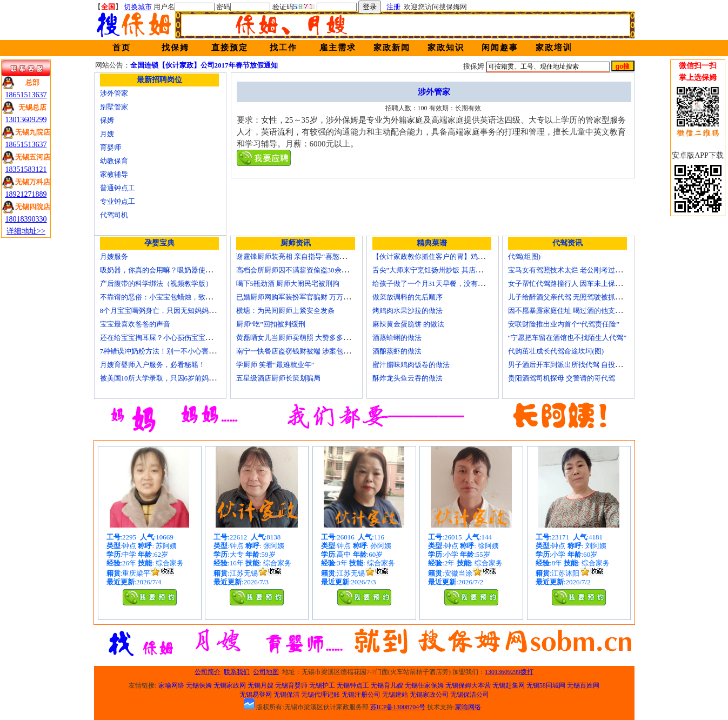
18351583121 (26, 169)
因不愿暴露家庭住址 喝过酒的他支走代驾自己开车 (586, 311)
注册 (393, 7)
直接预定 (230, 48)
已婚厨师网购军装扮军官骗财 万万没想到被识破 (311, 297)
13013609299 (26, 120)
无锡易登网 (256, 695)
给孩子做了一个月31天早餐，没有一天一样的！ (446, 284)
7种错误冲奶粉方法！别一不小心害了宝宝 (165, 351)
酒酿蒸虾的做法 (397, 351)
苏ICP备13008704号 (398, 707)
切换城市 (138, 7)
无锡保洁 (286, 695)
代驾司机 (114, 215)
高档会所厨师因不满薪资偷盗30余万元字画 (303, 270)
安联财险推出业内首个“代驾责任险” (564, 324)
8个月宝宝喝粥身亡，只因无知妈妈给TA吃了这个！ (180, 311)
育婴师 (111, 147)
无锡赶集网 (509, 685)
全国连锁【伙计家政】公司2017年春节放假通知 (204, 65)
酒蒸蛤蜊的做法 (397, 338)
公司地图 (266, 672)
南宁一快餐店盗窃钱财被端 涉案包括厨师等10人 (311, 351)
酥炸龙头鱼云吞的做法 (408, 378)
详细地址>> (26, 231)
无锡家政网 (230, 685)
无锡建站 (395, 695)
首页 (122, 48)
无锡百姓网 (583, 685)
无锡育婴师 (291, 685)
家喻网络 (171, 685)
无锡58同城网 (546, 685)
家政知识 (446, 48)
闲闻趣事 (500, 48)
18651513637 (26, 95)
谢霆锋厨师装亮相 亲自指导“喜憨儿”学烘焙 (303, 256)
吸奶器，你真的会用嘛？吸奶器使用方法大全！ (174, 270)
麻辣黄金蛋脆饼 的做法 (408, 324)
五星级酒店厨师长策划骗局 (278, 378)
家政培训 (554, 48)
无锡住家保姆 (424, 685)
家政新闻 (392, 48)
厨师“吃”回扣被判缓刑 (271, 324)
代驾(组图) (525, 256)
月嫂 (107, 134)
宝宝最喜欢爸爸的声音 (135, 324)
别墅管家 (114, 107)
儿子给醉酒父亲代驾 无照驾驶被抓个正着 (572, 297)
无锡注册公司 (361, 695)
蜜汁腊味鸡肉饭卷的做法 (411, 365)
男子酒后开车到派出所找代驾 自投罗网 (569, 365)
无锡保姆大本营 (468, 685)
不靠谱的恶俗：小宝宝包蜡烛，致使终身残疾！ (174, 297)
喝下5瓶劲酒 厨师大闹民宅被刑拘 (288, 284)
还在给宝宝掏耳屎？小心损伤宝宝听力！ (163, 338)
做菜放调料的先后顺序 (408, 297)
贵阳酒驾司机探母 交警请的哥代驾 (562, 378)
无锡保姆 (199, 685)
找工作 (283, 48)
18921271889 (26, 194)
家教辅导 (114, 174)
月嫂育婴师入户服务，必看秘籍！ (153, 365)
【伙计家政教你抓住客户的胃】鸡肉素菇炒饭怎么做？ (457, 256)
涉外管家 (114, 93)
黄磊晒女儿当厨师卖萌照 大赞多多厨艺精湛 (304, 338)
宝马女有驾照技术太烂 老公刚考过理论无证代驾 (583, 270)
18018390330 (26, 219)
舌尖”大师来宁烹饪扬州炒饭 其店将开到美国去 (445, 270)
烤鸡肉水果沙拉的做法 (408, 311)
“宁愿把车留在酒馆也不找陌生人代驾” (567, 338)
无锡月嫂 (261, 685)
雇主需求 (338, 48)
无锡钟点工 (353, 685)
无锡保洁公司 (470, 695)
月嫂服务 (114, 256)
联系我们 (237, 672)
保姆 (107, 120)
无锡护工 (322, 685)
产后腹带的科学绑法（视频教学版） (156, 284)
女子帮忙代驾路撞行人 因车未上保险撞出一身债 (583, 284)
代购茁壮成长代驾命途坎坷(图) (556, 351)
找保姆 (175, 48)
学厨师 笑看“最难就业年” (275, 365)
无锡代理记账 (320, 695)
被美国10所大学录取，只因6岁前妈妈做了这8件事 (177, 378)
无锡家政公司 (429, 695)
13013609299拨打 (509, 672)
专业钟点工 (118, 201)
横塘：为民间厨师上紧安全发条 (285, 311)
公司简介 (208, 672)
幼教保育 (114, 161)
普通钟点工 (118, 188)
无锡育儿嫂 (387, 685)
